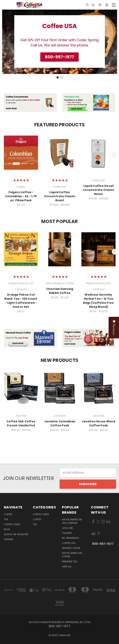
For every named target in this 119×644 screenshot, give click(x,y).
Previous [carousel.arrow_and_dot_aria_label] (4, 155)
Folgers (67, 533)
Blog (7, 529)
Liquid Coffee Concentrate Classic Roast (60, 196)
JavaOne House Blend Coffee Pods (98, 423)
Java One (67, 528)
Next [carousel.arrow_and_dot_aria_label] (115, 155)
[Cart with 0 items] (107, 5)
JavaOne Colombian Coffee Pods (60, 423)
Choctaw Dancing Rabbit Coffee (60, 291)
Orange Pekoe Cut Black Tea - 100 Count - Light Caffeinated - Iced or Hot (21, 301)
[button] (59, 57)
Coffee (8, 514)
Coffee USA (69, 543)
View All (67, 566)
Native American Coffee (72, 555)
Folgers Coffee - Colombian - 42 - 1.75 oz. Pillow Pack (21, 196)
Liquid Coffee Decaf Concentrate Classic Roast (98, 190)
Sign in (8, 534)
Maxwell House (71, 548)
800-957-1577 (103, 544)
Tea (6, 519)
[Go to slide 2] (62, 77)
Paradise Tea (70, 561)
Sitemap (8, 539)
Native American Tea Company (72, 521)
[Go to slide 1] (58, 77)
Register (23, 534)
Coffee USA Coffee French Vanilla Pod (21, 423)
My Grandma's (71, 538)
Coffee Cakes (12, 524)
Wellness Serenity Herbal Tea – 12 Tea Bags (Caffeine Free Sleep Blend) (99, 301)
